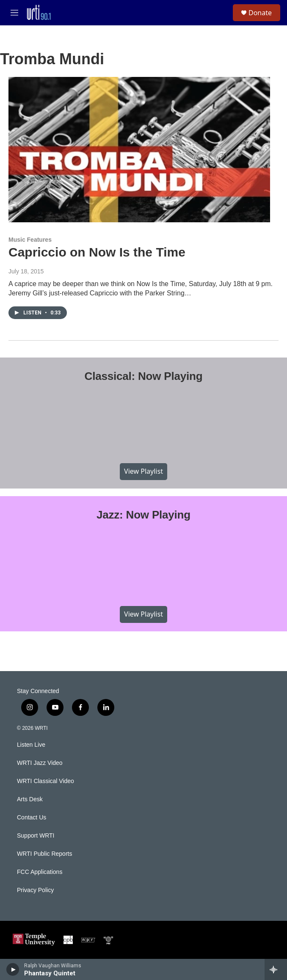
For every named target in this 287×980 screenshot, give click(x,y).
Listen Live (31, 745)
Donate (260, 13)
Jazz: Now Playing (143, 515)
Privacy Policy (35, 890)
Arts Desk (30, 799)
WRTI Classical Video (46, 781)
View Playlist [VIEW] (143, 471)
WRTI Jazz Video (40, 763)
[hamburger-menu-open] (14, 13)
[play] (13, 969)
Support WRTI (36, 836)
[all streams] (276, 969)
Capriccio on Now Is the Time (97, 252)
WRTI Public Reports (44, 854)
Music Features (30, 240)
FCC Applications (40, 872)
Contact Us (32, 818)
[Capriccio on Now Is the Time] (139, 150)
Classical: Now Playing (144, 376)
